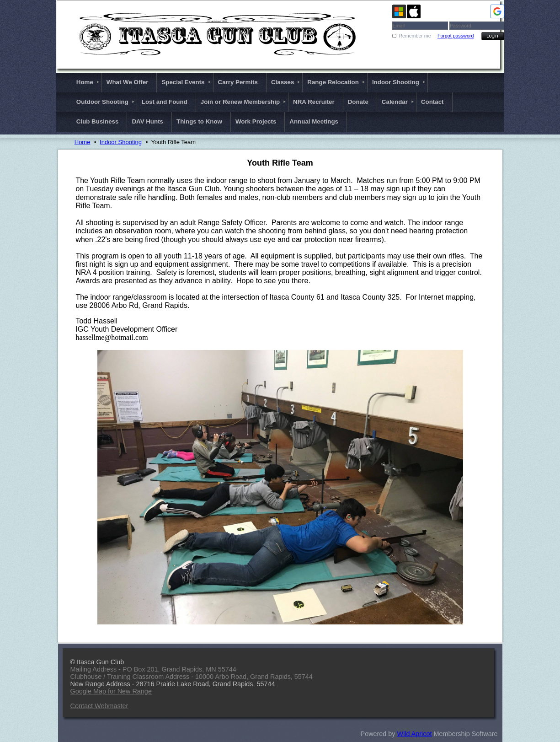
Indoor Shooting (121, 142)
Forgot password (456, 36)
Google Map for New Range (111, 691)
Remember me (415, 36)
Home (83, 142)
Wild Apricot (415, 734)
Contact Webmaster (99, 706)
